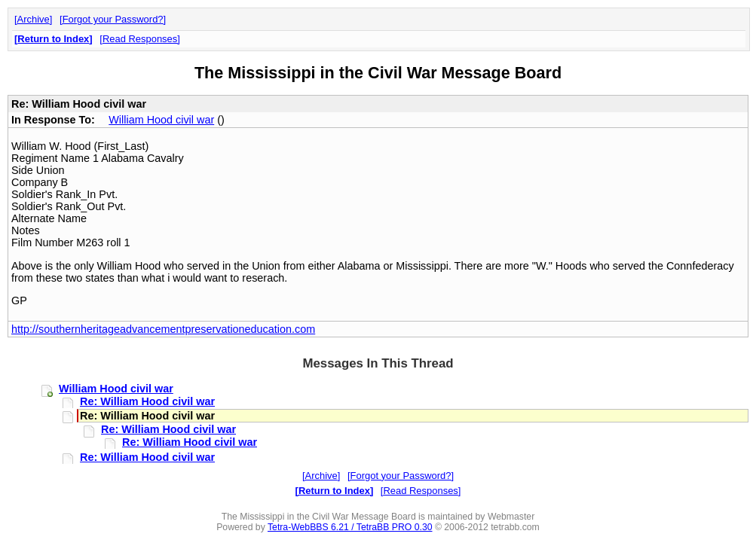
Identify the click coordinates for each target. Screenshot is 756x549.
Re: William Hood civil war (147, 401)
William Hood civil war (161, 120)
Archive (34, 19)
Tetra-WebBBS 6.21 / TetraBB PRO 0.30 (350, 527)
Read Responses (140, 39)
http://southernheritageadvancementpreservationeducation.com (163, 329)
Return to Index (53, 39)
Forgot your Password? (113, 19)
